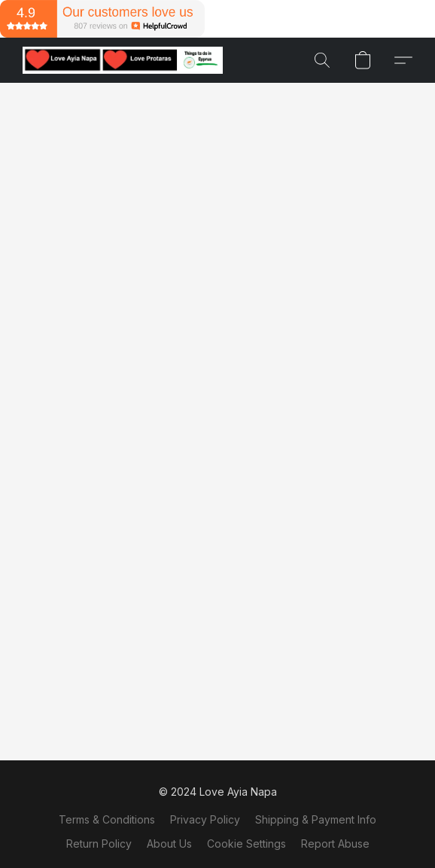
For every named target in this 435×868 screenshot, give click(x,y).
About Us (169, 844)
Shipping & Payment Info (316, 819)
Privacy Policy (205, 819)
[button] (128, 60)
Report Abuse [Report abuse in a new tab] (335, 844)
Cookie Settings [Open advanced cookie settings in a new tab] (246, 844)
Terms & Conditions (107, 819)
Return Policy (99, 844)
